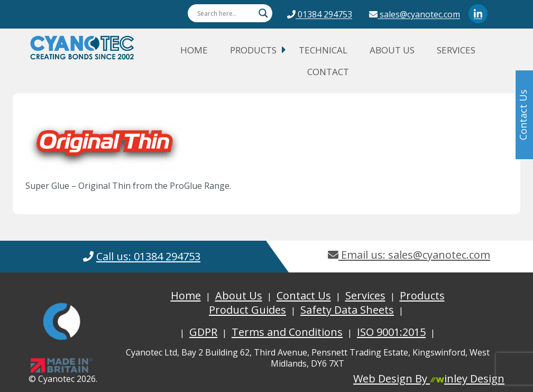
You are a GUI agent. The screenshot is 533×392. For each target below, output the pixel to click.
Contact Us (304, 295)
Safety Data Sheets (347, 310)
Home (194, 50)
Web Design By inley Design (429, 379)
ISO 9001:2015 (391, 332)
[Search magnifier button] (263, 13)
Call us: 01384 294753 (148, 256)
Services (456, 50)
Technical (323, 50)
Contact (328, 72)
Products (253, 50)
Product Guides (247, 310)
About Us (392, 50)
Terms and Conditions (287, 332)
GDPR (203, 332)
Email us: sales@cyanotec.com (409, 255)
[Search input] (225, 13)
